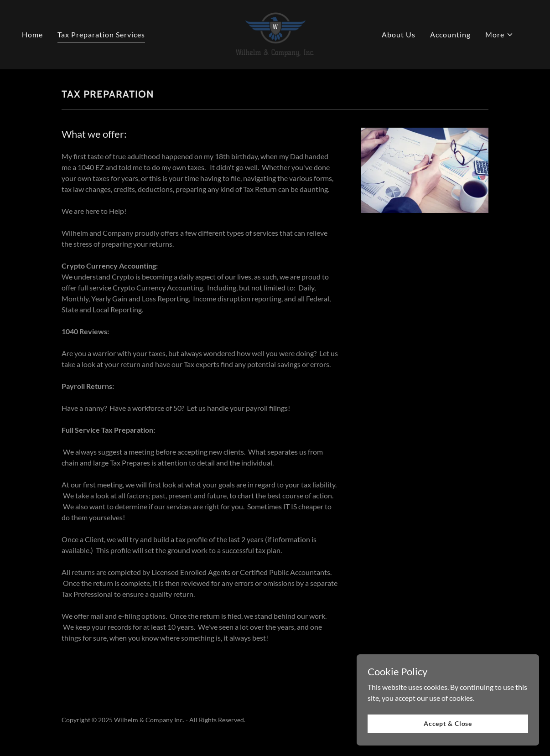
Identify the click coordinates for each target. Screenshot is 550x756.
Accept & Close (448, 723)
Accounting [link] (450, 34)
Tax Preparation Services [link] (101, 34)
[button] (499, 35)
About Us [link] (399, 34)
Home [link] (32, 34)
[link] (275, 34)
